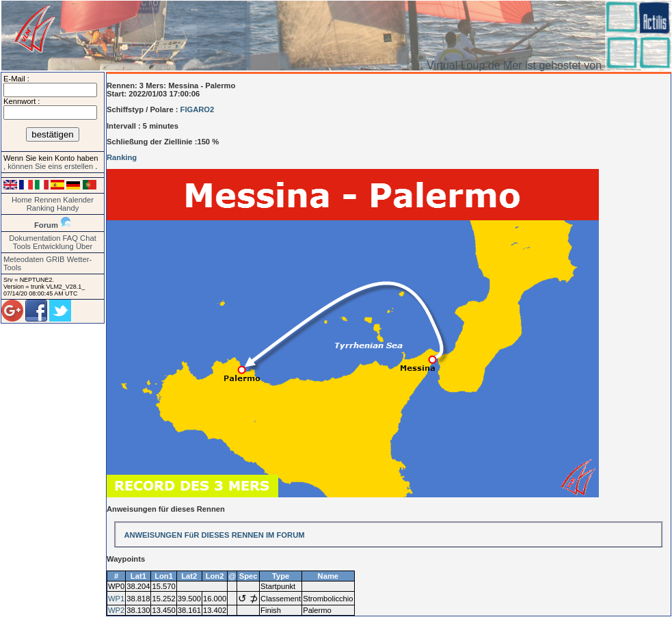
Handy (68, 208)
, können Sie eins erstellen (49, 166)
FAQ (70, 238)
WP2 (116, 610)
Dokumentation (35, 238)
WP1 (116, 599)
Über (84, 246)
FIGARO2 (198, 109)
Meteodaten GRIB (34, 259)
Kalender (78, 200)
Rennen (48, 200)
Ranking (41, 208)
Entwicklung (53, 246)
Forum (46, 225)
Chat (88, 238)
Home (22, 200)
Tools (22, 246)
